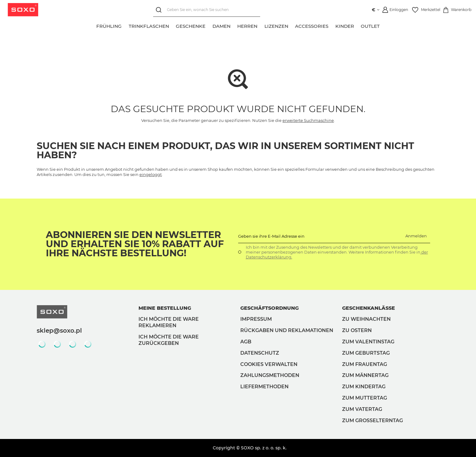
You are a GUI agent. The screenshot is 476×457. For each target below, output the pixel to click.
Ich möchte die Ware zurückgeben (169, 340)
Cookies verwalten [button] (269, 364)
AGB (246, 342)
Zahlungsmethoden (270, 375)
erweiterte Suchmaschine (308, 120)
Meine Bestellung (165, 308)
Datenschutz (260, 353)
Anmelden (416, 236)
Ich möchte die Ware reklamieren (169, 322)
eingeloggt (151, 174)
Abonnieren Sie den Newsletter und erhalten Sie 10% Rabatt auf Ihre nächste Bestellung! (135, 244)
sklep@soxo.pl (59, 331)
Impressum (256, 319)
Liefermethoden (264, 387)
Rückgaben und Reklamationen (287, 330)
